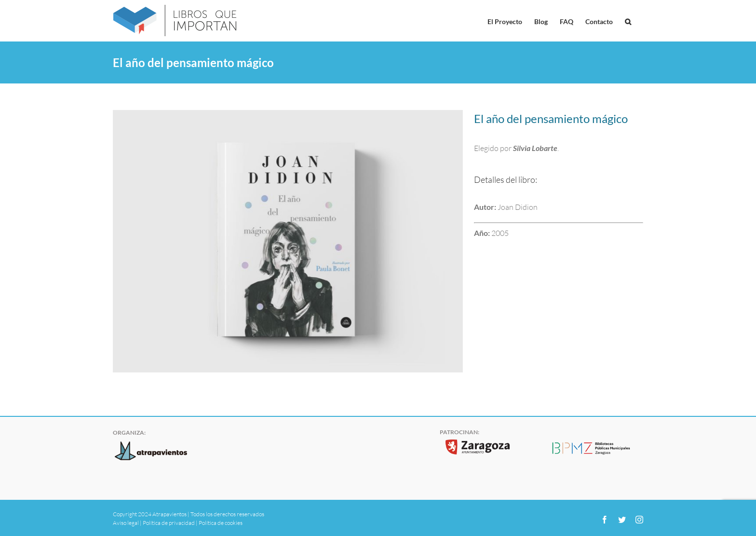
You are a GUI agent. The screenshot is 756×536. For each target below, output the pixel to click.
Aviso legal (126, 523)
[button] (628, 21)
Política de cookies (221, 523)
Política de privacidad (169, 523)
